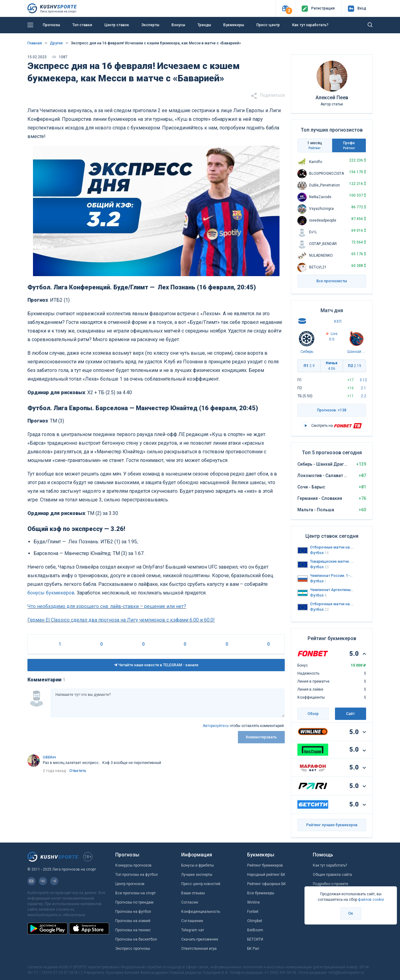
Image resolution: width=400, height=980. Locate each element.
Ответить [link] (78, 771)
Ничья (332, 366)
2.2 (363, 396)
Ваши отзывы (193, 893)
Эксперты (150, 25)
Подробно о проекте (331, 884)
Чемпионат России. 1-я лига (332, 576)
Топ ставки (82, 25)
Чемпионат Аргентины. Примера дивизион (332, 590)
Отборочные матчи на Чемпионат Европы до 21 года (332, 604)
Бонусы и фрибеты (198, 865)
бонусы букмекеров (51, 593)
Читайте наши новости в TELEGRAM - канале (156, 665)
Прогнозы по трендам (134, 902)
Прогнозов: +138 (332, 410)
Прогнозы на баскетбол (136, 939)
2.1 (363, 388)
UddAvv (49, 757)
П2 (355, 366)
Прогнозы (51, 25)
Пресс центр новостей (201, 884)
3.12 (363, 380)
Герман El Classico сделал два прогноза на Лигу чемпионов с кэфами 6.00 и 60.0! (121, 620)
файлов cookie (371, 900)
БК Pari (253, 949)
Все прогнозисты (332, 281)
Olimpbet (255, 921)
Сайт (350, 714)
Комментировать (261, 737)
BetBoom (255, 930)
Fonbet (253, 912)
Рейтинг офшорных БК (267, 884)
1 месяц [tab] (315, 145)
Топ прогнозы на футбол (137, 875)
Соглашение (192, 921)
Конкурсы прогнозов (133, 865)
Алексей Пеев (332, 98)
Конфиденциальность (201, 912)
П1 (309, 366)
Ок (351, 913)
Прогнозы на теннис (133, 930)
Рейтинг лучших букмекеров (332, 825)
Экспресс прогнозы (133, 949)
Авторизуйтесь (216, 726)
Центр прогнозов (130, 884)
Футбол (319, 553)
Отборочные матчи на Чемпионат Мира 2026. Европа (332, 547)
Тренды (204, 25)
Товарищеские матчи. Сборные (332, 561)
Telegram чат (193, 930)
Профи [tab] (349, 145)
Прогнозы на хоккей (133, 921)
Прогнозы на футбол (133, 912)
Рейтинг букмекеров (265, 865)
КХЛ (338, 321)
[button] (285, 8)
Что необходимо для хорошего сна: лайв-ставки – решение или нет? (107, 606)
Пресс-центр (268, 25)
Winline (253, 902)
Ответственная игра (199, 949)
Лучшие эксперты (197, 875)
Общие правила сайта (332, 875)
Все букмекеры (261, 893)
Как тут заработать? (310, 25)
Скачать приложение (200, 939)
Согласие (190, 902)
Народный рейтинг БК (266, 875)
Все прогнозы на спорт (135, 893)
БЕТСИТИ (255, 939)
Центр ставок (117, 25)
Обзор (313, 714)
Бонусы (178, 25)
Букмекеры (234, 25)
